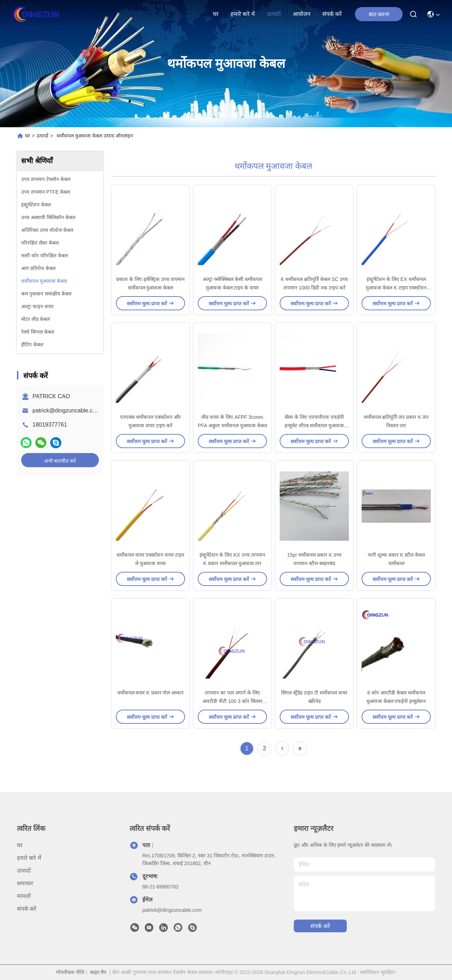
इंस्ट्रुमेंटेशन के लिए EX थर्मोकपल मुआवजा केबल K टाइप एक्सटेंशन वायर (396, 288)
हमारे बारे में (243, 14)
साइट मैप (98, 972)
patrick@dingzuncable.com (66, 410)
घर (216, 14)
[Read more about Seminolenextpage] (282, 749)
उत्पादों (274, 14)
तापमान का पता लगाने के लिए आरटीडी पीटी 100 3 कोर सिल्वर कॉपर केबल (232, 701)
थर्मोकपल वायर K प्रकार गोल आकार (151, 693)
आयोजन (302, 14)
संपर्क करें (332, 14)
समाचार (25, 883)
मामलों (24, 896)
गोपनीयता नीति (70, 972)
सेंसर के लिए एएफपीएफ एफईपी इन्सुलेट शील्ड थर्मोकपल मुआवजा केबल (314, 426)
